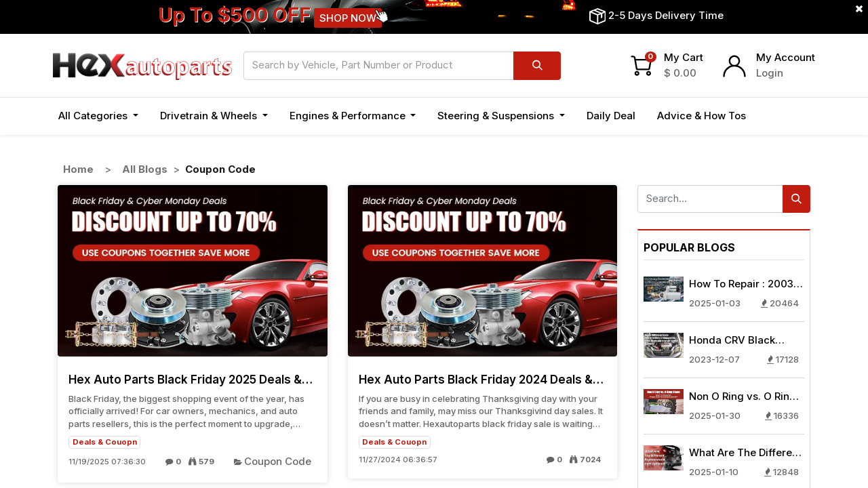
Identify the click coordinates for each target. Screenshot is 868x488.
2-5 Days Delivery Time (666, 15)
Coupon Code (278, 461)
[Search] (537, 66)
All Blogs (145, 169)
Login (770, 73)
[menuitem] (611, 116)
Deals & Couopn (105, 442)
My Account (786, 57)
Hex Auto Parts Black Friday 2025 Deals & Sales (185, 380)
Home (78, 169)
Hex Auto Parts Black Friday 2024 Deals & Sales (476, 380)
